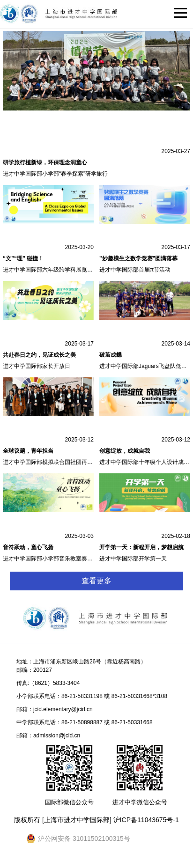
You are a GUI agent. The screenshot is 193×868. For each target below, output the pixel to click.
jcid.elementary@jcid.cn (63, 709)
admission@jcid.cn (57, 736)
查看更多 (96, 581)
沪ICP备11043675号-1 (146, 820)
